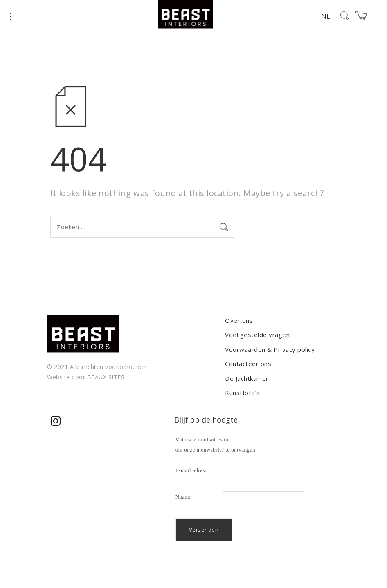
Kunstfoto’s (243, 393)
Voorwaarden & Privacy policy (270, 349)
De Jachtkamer (247, 378)
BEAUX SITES (106, 377)
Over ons (239, 320)
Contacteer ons (248, 364)
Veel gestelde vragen (257, 335)
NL (326, 16)
